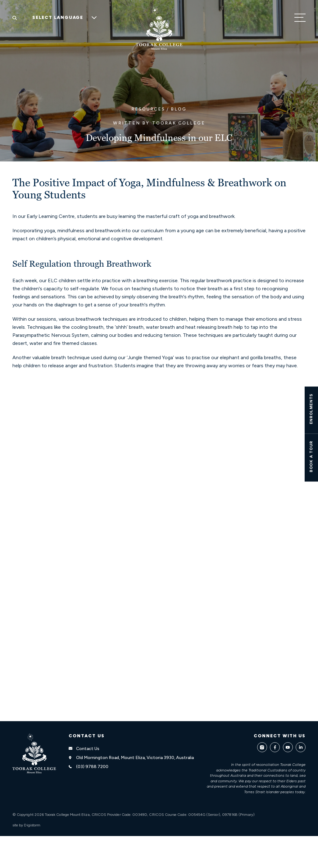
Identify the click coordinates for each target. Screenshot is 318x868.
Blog (179, 109)
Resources (148, 109)
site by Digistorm (26, 825)
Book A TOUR (311, 456)
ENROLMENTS (311, 409)
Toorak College (179, 123)
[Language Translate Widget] (62, 18)
